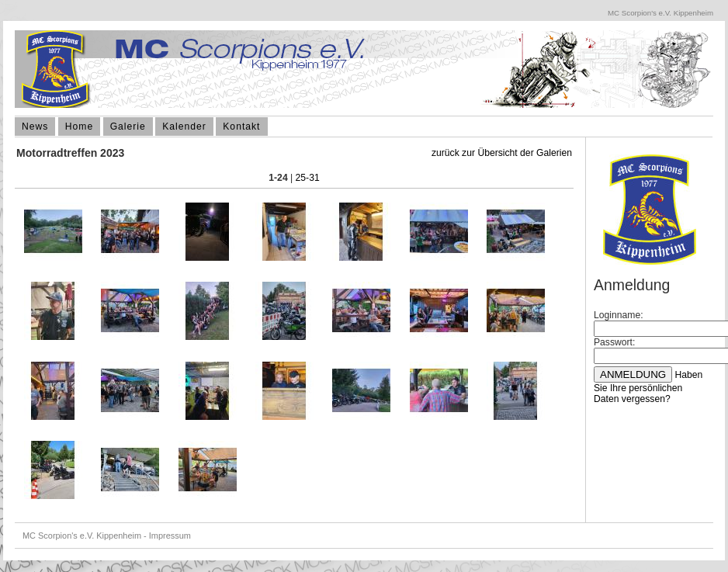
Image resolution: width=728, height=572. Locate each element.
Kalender (184, 127)
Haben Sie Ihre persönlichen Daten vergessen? (648, 387)
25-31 (308, 178)
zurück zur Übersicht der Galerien (502, 153)
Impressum (170, 536)
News (35, 127)
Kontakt (241, 127)
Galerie (128, 127)
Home (79, 127)
